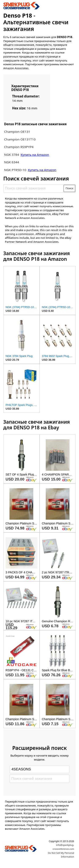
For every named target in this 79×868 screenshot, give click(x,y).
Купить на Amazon (35, 155)
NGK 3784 (12, 155)
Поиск (69, 188)
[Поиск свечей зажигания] (34, 188)
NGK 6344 (11, 162)
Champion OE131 (17, 132)
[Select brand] (39, 769)
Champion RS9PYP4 (19, 147)
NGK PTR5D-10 (15, 170)
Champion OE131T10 (20, 139)
